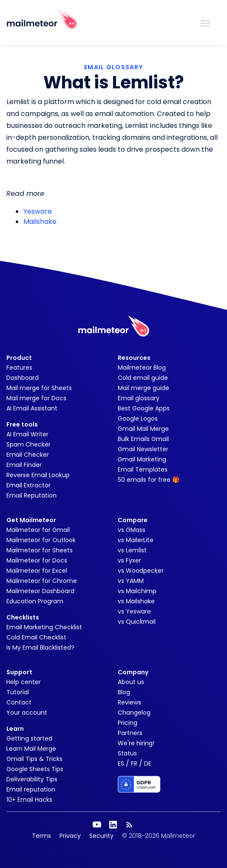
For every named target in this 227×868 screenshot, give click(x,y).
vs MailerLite (136, 540)
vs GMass (132, 530)
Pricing (128, 723)
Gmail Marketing (142, 459)
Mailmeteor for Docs (37, 560)
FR (134, 763)
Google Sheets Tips (35, 769)
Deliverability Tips (32, 779)
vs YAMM (131, 581)
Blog (124, 692)
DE (148, 763)
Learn (15, 729)
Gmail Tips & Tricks (34, 759)
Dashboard (23, 378)
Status (127, 753)
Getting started (29, 738)
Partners (130, 733)
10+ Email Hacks (29, 800)
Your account (27, 712)
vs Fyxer (129, 560)
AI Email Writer (27, 434)
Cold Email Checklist (36, 637)
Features (19, 368)
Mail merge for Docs (36, 398)
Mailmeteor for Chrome (42, 581)
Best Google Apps (144, 408)
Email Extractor (28, 485)
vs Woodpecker (141, 571)
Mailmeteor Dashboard (40, 591)
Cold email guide (143, 378)
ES (121, 763)
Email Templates (143, 469)
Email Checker (28, 455)
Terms (41, 836)
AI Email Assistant (32, 408)
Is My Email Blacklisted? (40, 647)
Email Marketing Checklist (44, 627)
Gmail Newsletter (143, 449)
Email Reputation (31, 495)
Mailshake (40, 222)
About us (131, 682)
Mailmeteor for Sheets (40, 550)
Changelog (134, 712)
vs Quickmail (137, 622)
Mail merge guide (143, 388)
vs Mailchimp (137, 591)
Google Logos (138, 418)
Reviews (129, 702)
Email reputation (31, 789)
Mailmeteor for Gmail (38, 530)
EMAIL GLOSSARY (113, 67)
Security (101, 836)
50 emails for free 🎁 (149, 480)
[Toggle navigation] (205, 23)
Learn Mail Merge (31, 749)
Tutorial (18, 692)
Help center (24, 682)
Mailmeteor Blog (142, 368)
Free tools (22, 424)
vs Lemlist (132, 550)
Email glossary (139, 398)
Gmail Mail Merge (143, 429)
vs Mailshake (136, 601)
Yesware (38, 211)
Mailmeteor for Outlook (41, 540)
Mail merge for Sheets (39, 388)
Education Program (35, 601)
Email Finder (24, 465)
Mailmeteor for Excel (37, 571)
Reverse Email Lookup (38, 475)
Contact (19, 702)
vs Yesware (134, 611)
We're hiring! (136, 743)
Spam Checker (28, 444)
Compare (133, 520)
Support (19, 672)
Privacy (70, 836)
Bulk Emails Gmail (143, 439)
